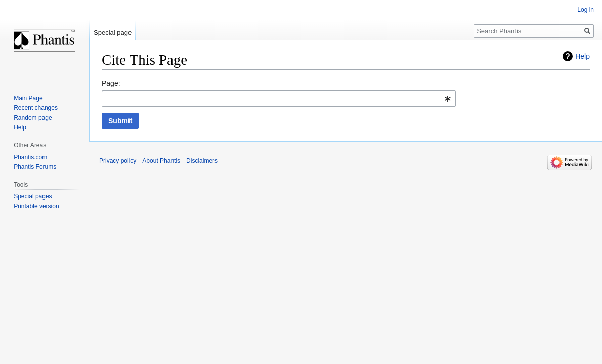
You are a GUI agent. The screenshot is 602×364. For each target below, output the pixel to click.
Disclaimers (202, 161)
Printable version (36, 206)
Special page (113, 33)
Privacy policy (118, 161)
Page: (111, 83)
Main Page (28, 98)
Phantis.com (30, 157)
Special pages (33, 196)
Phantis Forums (35, 167)
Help (583, 56)
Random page (33, 118)
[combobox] (279, 99)
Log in (586, 10)
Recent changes (36, 108)
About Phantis (161, 161)
